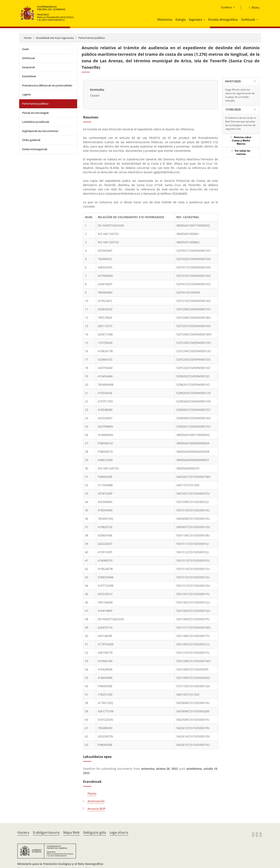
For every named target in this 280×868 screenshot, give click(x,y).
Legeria (26, 94)
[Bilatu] (253, 8)
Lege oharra (119, 832)
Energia (181, 20)
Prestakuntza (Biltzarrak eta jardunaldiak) (47, 85)
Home (28, 38)
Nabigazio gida (95, 832)
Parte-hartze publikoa (92, 38)
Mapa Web (71, 832)
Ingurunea (195, 20)
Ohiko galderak (31, 140)
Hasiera (23, 832)
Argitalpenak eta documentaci (40, 131)
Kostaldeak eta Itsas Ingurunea (55, 38)
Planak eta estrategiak (35, 113)
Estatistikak (29, 76)
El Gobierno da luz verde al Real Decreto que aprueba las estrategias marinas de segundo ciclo (241, 123)
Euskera (226, 7)
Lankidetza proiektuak (36, 122)
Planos (92, 794)
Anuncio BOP (96, 809)
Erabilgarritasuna (46, 832)
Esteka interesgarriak (35, 149)
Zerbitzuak (248, 20)
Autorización (96, 801)
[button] (205, 19)
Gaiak (25, 49)
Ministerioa (165, 20)
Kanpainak (28, 67)
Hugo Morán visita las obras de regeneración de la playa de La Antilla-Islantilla (240, 95)
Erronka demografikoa (223, 20)
